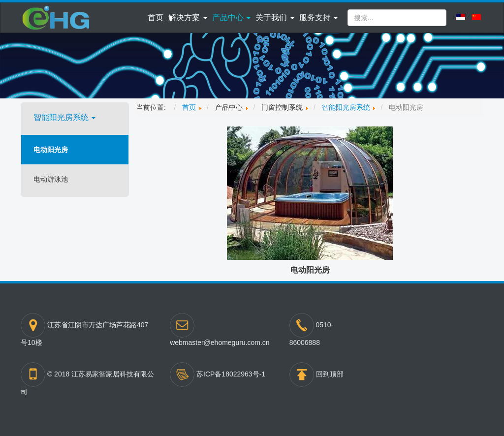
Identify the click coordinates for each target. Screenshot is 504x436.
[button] (188, 18)
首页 (156, 17)
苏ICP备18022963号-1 (231, 374)
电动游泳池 (51, 179)
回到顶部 (330, 374)
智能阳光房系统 (64, 117)
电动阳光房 (51, 150)
